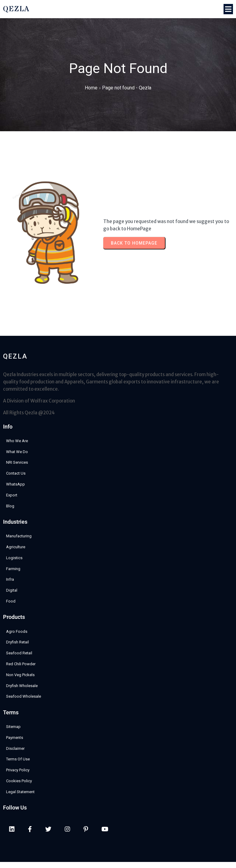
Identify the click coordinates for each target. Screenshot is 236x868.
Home (91, 88)
